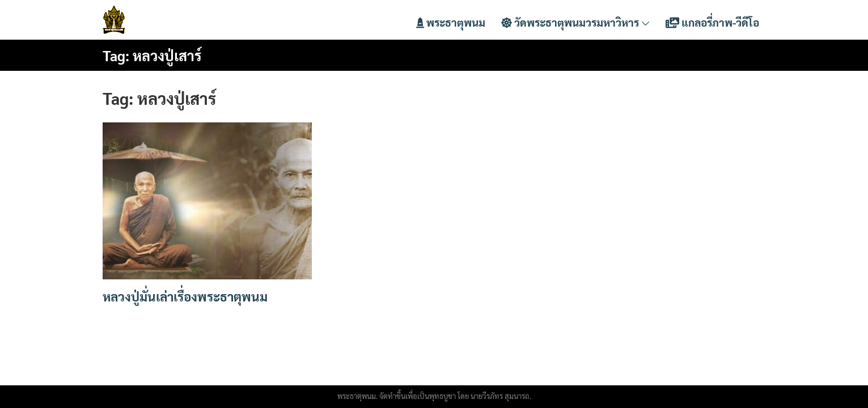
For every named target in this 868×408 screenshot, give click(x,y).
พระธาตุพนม (451, 22)
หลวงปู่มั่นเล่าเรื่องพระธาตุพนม (185, 296)
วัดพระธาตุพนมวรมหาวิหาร (575, 22)
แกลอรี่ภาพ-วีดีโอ (712, 22)
